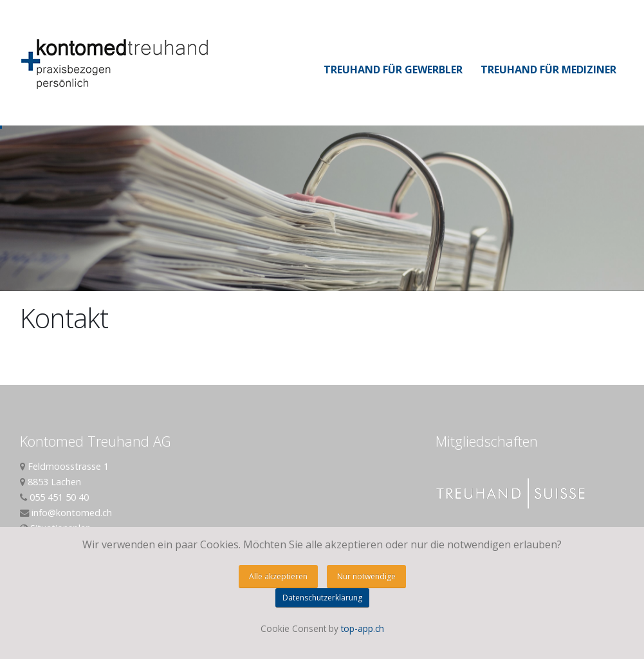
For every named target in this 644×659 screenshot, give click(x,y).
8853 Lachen (54, 482)
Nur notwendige (366, 576)
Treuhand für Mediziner (548, 70)
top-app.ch (363, 628)
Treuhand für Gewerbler (393, 70)
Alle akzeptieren (278, 576)
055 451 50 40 (59, 497)
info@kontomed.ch (72, 513)
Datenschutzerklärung (322, 598)
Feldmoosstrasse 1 (68, 466)
